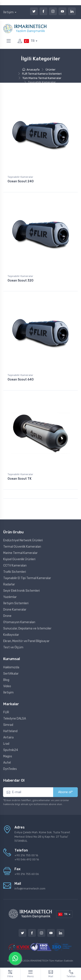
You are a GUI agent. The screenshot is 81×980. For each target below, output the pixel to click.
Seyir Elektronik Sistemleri (21, 591)
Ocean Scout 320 (21, 281)
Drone (7, 616)
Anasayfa (31, 70)
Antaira (8, 737)
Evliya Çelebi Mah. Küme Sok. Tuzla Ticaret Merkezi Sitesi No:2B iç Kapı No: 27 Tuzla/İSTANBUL (42, 837)
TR (29, 41)
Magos (8, 756)
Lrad (6, 744)
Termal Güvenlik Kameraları (22, 547)
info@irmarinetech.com (30, 889)
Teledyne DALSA (15, 719)
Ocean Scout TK (20, 479)
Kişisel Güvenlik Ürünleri (19, 559)
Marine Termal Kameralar (20, 553)
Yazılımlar (10, 597)
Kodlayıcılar (11, 635)
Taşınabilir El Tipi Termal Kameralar (27, 578)
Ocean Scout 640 (21, 380)
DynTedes (10, 769)
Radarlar (9, 584)
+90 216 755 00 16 (26, 855)
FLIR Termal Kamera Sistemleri (42, 74)
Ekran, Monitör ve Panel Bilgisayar (26, 641)
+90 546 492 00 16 (27, 859)
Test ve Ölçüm (13, 647)
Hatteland (10, 731)
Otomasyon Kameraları (19, 622)
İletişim (8, 12)
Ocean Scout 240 (21, 181)
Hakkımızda (11, 667)
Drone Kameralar (15, 610)
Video (7, 686)
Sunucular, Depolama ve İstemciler (27, 628)
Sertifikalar (11, 674)
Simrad (8, 725)
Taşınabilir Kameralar (20, 177)
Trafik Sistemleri (15, 572)
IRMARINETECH (40, 961)
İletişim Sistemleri (16, 603)
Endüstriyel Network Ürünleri (23, 540)
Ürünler (51, 70)
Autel (7, 763)
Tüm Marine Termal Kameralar (42, 78)
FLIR (6, 712)
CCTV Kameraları (15, 566)
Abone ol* (65, 792)
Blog (6, 680)
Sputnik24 (11, 750)
